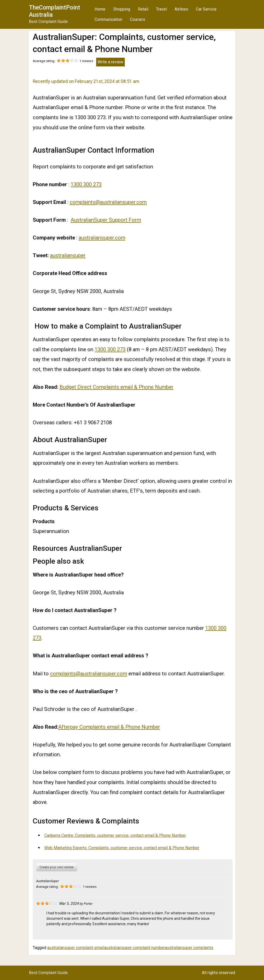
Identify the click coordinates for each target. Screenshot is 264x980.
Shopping (122, 9)
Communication (108, 19)
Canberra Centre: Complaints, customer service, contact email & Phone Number (115, 835)
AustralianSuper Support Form (106, 220)
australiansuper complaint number (134, 948)
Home (100, 9)
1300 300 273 (86, 184)
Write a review (110, 62)
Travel (161, 9)
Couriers (138, 19)
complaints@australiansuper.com (108, 202)
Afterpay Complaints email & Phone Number (109, 727)
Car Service (206, 9)
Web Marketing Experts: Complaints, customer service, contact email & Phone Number (122, 848)
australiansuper (68, 255)
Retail (143, 9)
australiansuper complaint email (76, 948)
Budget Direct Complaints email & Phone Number (117, 387)
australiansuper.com (102, 238)
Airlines (181, 9)
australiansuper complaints (189, 948)
